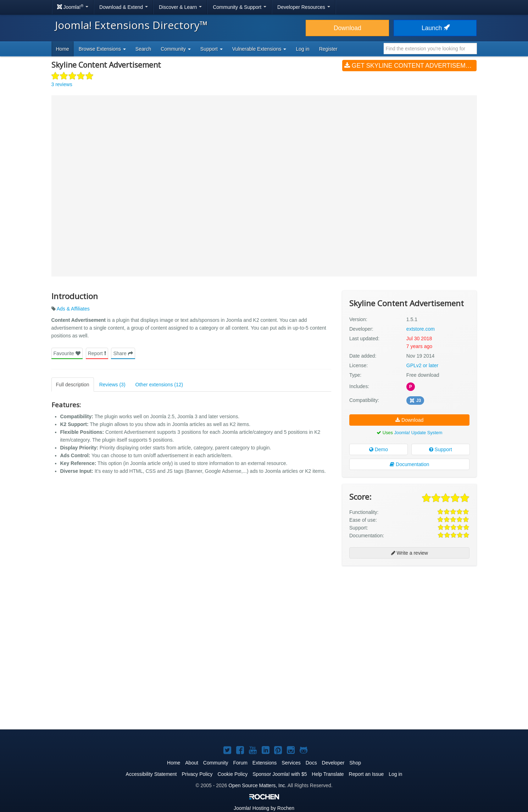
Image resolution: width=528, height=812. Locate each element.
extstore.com (421, 329)
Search (143, 49)
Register (328, 49)
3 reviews (62, 84)
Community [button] (176, 49)
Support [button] (212, 49)
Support (441, 449)
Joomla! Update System (418, 433)
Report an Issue (366, 774)
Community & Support (240, 7)
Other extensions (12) (159, 385)
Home (63, 49)
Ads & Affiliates (73, 309)
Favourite (67, 353)
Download (348, 28)
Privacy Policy (197, 774)
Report (97, 353)
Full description (73, 385)
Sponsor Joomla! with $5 (280, 774)
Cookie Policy (232, 774)
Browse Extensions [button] (102, 49)
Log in (302, 49)
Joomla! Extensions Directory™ (131, 25)
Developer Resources (304, 7)
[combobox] (430, 49)
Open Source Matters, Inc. (257, 785)
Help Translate (328, 774)
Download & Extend (124, 7)
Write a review (410, 553)
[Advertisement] (409, 617)
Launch (435, 28)
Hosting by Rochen (264, 808)
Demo (379, 449)
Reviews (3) (112, 385)
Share (123, 353)
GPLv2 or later (422, 365)
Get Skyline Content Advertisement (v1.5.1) (410, 66)
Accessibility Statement (151, 774)
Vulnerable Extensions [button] (259, 49)
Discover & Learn (180, 7)
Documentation (409, 464)
